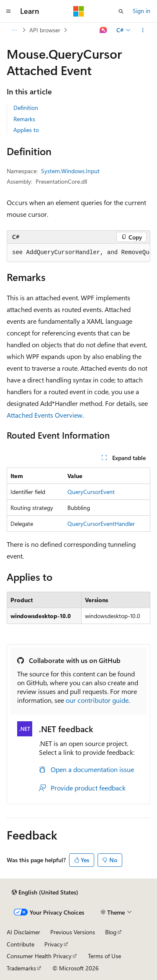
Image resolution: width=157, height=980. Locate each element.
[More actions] (143, 30)
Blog (111, 932)
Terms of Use (104, 956)
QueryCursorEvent (91, 492)
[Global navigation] (8, 11)
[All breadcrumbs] (14, 30)
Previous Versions (73, 932)
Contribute (21, 944)
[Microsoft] (79, 11)
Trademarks (21, 968)
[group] (78, 253)
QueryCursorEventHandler (101, 524)
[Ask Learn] (104, 30)
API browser (45, 30)
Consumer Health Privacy (39, 956)
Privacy (54, 944)
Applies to (26, 130)
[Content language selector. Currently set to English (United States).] (45, 892)
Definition (26, 108)
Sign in (142, 11)
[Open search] (121, 11)
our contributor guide (97, 700)
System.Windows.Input (70, 171)
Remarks (24, 119)
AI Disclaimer (23, 932)
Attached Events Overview (45, 415)
